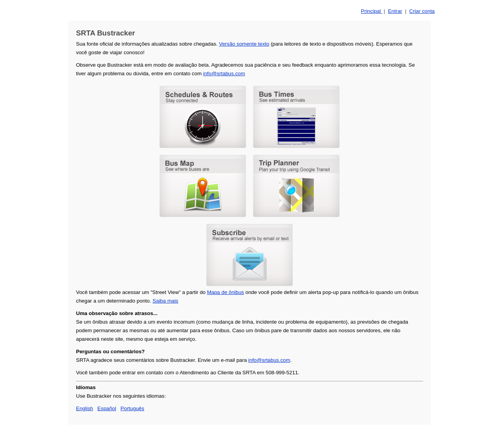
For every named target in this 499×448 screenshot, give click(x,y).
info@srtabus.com (224, 73)
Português (132, 408)
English (85, 408)
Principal (372, 11)
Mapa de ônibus (226, 292)
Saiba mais (165, 301)
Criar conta (422, 11)
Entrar (395, 11)
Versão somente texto (244, 44)
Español (107, 408)
